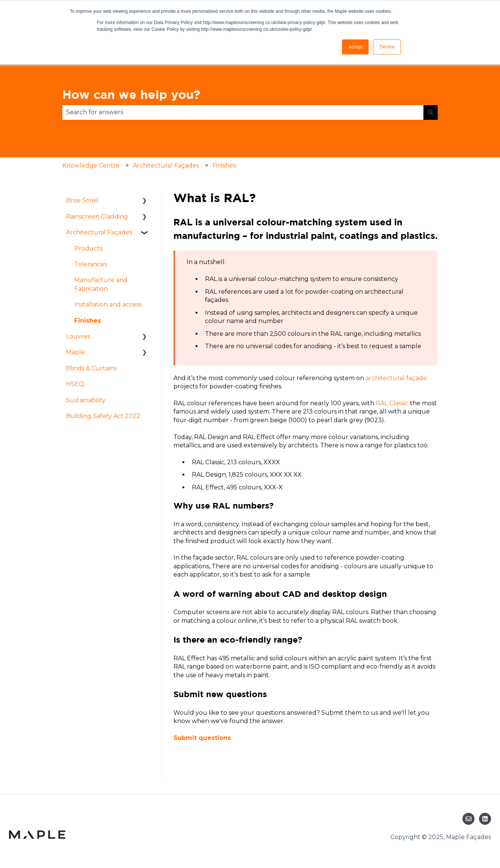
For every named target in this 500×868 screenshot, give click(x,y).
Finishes (224, 165)
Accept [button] (355, 47)
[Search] (431, 112)
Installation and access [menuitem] (108, 304)
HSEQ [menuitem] (75, 384)
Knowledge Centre (91, 165)
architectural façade (396, 378)
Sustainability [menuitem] (86, 400)
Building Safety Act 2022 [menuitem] (103, 416)
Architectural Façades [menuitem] (99, 232)
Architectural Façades (166, 165)
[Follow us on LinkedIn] (485, 819)
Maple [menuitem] (75, 352)
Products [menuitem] (88, 248)
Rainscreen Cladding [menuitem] (97, 217)
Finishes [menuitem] (88, 321)
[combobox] (243, 112)
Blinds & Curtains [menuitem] (91, 368)
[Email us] (468, 819)
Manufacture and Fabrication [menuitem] (101, 284)
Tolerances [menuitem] (91, 264)
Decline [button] (387, 47)
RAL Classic (392, 403)
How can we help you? (131, 94)
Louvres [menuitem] (78, 336)
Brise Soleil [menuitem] (82, 200)
